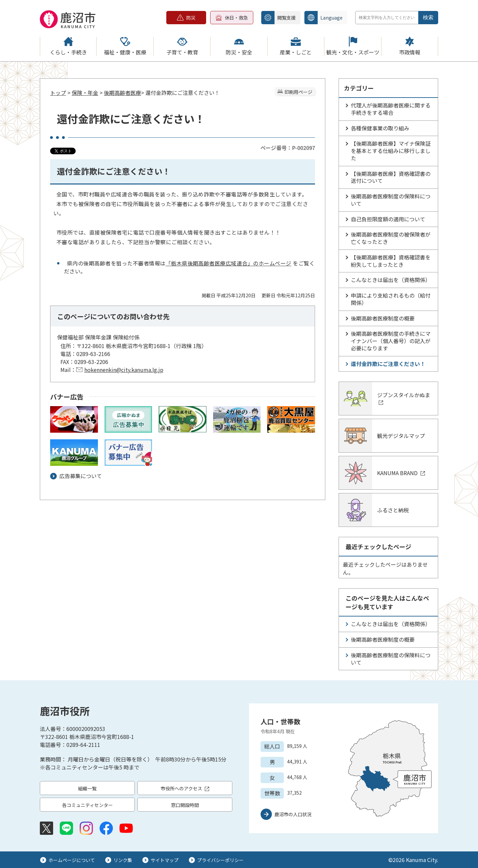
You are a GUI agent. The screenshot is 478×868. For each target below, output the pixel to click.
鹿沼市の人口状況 (293, 814)
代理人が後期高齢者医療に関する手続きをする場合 (391, 109)
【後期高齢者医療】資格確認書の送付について (391, 177)
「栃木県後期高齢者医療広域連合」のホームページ (229, 263)
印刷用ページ (298, 92)
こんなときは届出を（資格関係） (391, 280)
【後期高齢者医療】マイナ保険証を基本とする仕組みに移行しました (391, 151)
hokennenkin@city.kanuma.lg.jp (124, 370)
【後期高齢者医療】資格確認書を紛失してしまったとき (391, 261)
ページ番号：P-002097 (288, 148)
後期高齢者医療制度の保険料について (391, 200)
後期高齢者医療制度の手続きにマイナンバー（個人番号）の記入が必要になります (391, 341)
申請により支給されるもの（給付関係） (391, 299)
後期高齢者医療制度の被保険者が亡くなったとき (391, 238)
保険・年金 (85, 93)
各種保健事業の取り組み (380, 128)
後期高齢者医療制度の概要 (383, 318)
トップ (58, 93)
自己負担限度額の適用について (388, 219)
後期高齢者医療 (122, 93)
